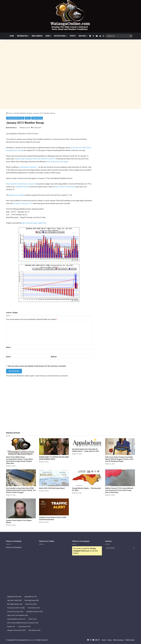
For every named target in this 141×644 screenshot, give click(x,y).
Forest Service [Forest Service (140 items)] (34, 608)
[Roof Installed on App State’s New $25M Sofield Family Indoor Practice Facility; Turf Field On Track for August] (21, 478)
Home (12, 36)
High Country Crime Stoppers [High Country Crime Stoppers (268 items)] (18, 615)
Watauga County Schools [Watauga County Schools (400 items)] (16, 630)
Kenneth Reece (12, 128)
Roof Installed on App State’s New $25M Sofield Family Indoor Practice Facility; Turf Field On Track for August (21, 490)
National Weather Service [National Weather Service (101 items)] (16, 619)
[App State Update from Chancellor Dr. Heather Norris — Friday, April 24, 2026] (87, 443)
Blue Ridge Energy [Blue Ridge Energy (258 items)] (32, 600)
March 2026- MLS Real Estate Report (52, 488)
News (48, 36)
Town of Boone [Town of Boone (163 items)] (24, 627)
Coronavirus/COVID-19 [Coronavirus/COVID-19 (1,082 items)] (16, 608)
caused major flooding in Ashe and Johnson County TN (35, 159)
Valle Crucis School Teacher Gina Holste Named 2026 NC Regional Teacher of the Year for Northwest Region (119, 459)
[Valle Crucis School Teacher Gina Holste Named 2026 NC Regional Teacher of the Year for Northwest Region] (120, 447)
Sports (73, 36)
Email (9, 357)
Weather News (37, 118)
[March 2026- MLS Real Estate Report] (54, 478)
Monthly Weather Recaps (23, 113)
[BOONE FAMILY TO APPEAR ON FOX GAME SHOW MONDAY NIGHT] (54, 447)
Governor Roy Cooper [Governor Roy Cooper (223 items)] (15, 612)
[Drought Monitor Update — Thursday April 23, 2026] (87, 478)
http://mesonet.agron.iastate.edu (34, 223)
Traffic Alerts (130, 640)
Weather (82, 36)
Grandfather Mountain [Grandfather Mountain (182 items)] (35, 612)
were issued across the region (57, 162)
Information (22, 36)
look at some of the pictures (65, 187)
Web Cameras (37, 36)
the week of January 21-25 (22, 203)
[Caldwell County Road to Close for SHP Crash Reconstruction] (54, 507)
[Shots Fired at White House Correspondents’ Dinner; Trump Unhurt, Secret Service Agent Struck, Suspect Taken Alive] (21, 447)
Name (9, 347)
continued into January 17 (29, 167)
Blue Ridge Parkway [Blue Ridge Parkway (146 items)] (15, 604)
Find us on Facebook (14, 547)
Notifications (60, 36)
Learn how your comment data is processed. (52, 376)
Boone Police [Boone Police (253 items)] (31, 604)
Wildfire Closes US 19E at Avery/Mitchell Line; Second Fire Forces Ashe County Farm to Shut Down (119, 490)
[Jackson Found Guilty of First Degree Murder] (21, 508)
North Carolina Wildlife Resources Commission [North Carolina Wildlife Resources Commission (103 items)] (23, 623)
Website (54, 357)
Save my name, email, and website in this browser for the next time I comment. (37, 366)
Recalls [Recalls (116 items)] (11, 627)
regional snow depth (17, 195)
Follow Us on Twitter (47, 541)
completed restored (22, 187)
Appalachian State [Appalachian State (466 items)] (14, 597)
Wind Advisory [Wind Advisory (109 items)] (34, 630)
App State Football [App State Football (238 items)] (14, 600)
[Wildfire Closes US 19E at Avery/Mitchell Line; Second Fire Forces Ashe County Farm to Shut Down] (120, 478)
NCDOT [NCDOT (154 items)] (33, 619)
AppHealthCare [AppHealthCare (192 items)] (31, 597)
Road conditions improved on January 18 (21, 184)
